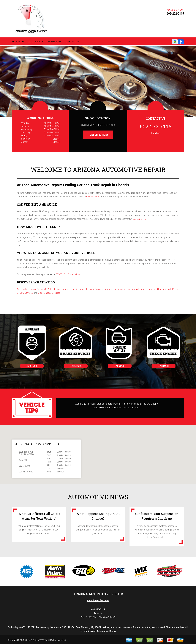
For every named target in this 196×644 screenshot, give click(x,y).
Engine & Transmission (115, 289)
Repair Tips (54, 42)
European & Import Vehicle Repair (163, 289)
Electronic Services (94, 289)
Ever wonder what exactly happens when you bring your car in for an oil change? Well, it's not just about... (98, 530)
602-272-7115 (175, 14)
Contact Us (73, 42)
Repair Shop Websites (36, 640)
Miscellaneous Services (49, 293)
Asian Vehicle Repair (26, 289)
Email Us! (156, 133)
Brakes (40, 289)
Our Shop (18, 42)
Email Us (23, 460)
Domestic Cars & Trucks (73, 289)
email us (76, 274)
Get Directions (97, 135)
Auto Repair (36, 42)
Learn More (32, 366)
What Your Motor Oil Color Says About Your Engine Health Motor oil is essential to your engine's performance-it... (39, 530)
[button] (133, 452)
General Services (25, 293)
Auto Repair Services (98, 600)
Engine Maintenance (136, 289)
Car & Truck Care (52, 289)
